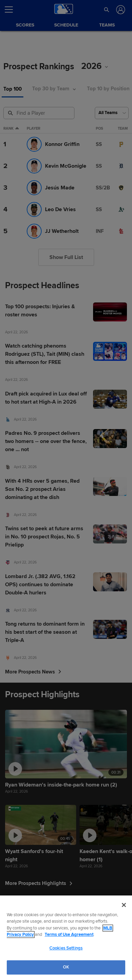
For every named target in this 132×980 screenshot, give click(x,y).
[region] (66, 938)
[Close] (124, 905)
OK (66, 967)
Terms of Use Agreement (69, 935)
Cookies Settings (66, 948)
